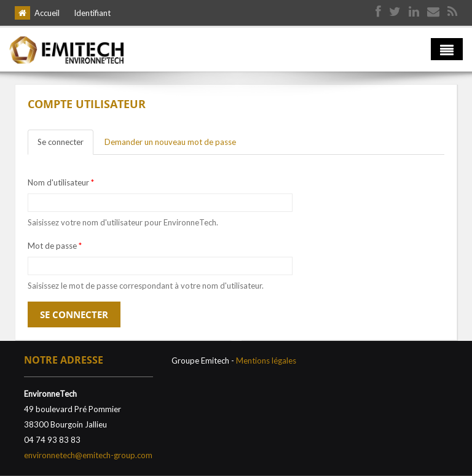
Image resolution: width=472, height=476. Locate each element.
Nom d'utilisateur (61, 182)
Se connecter (65, 146)
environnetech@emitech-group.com (88, 455)
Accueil (47, 13)
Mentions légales (266, 361)
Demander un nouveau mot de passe (170, 142)
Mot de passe (55, 246)
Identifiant (92, 13)
